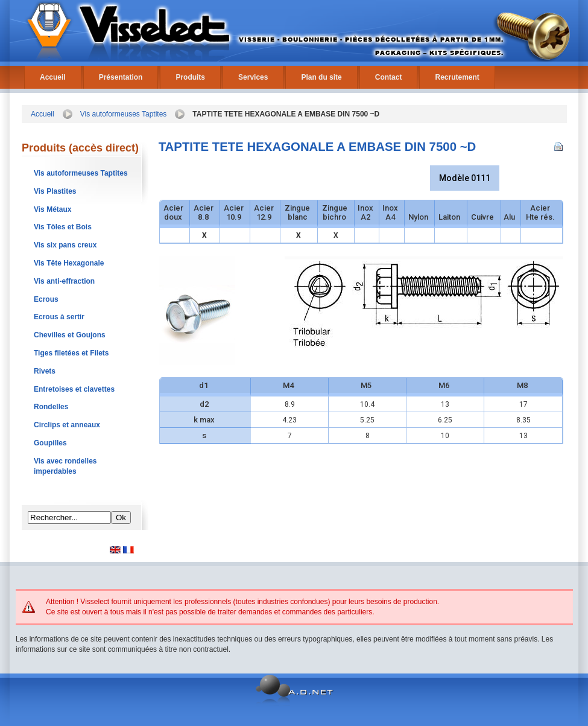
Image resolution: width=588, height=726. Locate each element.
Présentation (121, 77)
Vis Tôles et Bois (63, 227)
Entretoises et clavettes (74, 389)
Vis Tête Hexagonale (69, 263)
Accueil (53, 77)
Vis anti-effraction (64, 281)
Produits (190, 77)
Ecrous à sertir (59, 317)
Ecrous (46, 299)
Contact (389, 77)
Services (253, 77)
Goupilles (50, 443)
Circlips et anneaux (67, 425)
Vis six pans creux (65, 245)
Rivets (45, 371)
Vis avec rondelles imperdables (65, 466)
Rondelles (51, 407)
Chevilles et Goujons (70, 335)
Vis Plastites (55, 191)
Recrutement (457, 77)
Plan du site (321, 77)
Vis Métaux (52, 209)
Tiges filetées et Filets (71, 353)
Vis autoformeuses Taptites (124, 114)
